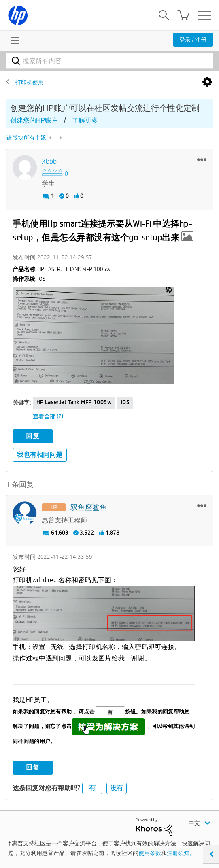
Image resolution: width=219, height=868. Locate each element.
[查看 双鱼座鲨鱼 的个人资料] (89, 508)
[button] (202, 159)
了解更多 (85, 120)
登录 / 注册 (193, 40)
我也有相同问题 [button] (40, 455)
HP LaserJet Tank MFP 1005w (74, 402)
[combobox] (109, 61)
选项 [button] (207, 82)
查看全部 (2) (48, 416)
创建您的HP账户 (34, 120)
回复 (33, 436)
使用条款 (150, 853)
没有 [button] (117, 788)
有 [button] (92, 788)
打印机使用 (30, 82)
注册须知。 (181, 853)
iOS (125, 402)
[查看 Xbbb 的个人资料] (49, 162)
